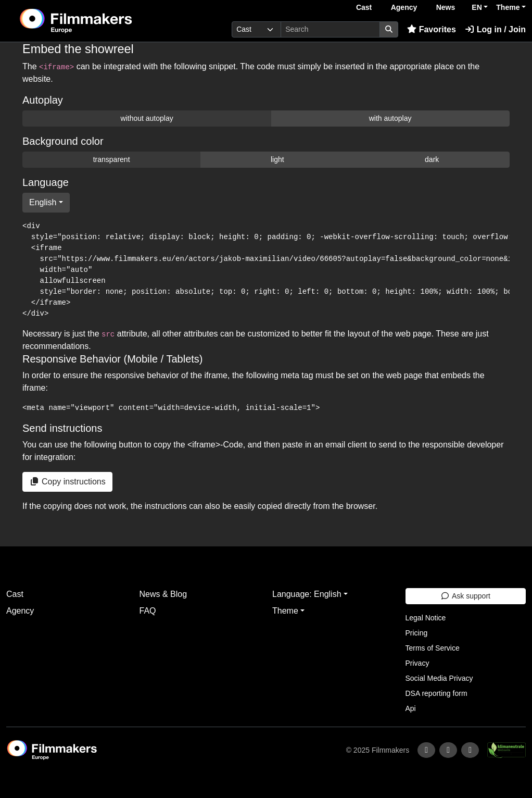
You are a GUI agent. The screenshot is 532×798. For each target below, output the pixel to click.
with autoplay (390, 118)
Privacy (417, 663)
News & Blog (163, 594)
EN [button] (477, 7)
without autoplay (147, 118)
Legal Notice (426, 618)
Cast (364, 7)
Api (411, 708)
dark (432, 159)
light (277, 159)
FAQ (148, 611)
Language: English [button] (307, 594)
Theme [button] (508, 7)
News (446, 7)
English (43, 202)
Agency (404, 7)
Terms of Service (433, 648)
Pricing (417, 633)
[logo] (101, 21)
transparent (112, 159)
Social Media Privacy (439, 678)
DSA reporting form (436, 693)
